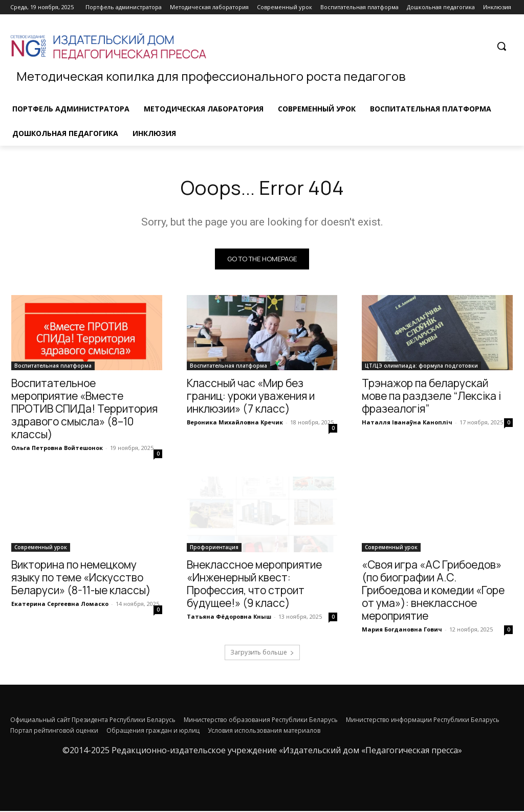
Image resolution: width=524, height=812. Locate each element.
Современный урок (41, 549)
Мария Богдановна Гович (402, 631)
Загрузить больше (262, 653)
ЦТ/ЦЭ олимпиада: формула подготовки (421, 367)
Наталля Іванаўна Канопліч (407, 424)
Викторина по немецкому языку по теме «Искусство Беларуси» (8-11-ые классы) (81, 579)
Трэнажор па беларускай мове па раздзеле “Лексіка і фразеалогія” (431, 397)
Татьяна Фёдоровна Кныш (229, 618)
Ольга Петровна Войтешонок (57, 449)
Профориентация (214, 549)
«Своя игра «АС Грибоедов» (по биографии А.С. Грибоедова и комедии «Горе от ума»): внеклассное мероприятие (433, 592)
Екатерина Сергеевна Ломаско (60, 605)
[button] (501, 46)
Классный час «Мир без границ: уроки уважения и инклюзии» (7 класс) (251, 397)
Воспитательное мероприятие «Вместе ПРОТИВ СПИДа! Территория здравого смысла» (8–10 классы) (84, 410)
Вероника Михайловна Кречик (235, 424)
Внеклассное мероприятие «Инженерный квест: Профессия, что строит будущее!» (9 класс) (254, 585)
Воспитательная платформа (53, 367)
